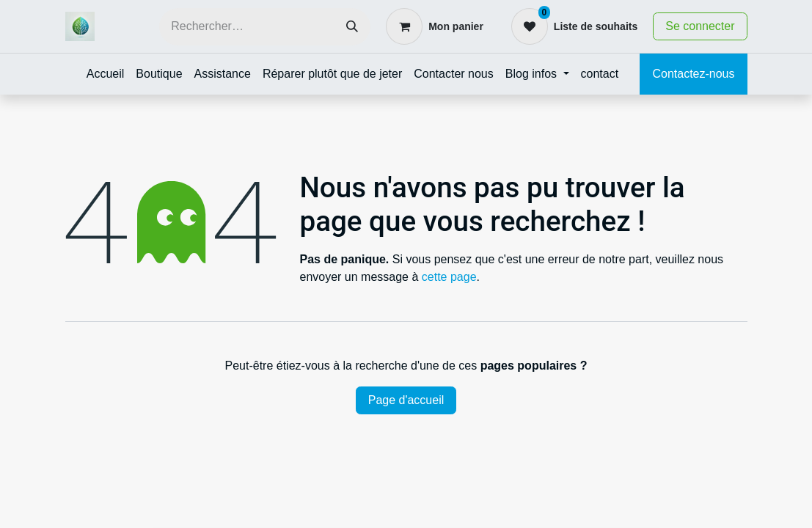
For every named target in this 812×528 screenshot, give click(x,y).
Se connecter (700, 26)
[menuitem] (106, 74)
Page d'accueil (406, 400)
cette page (449, 277)
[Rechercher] (352, 27)
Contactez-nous (693, 74)
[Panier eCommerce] (435, 26)
